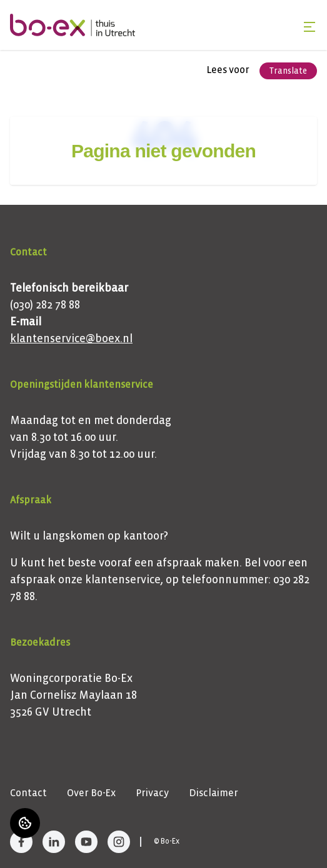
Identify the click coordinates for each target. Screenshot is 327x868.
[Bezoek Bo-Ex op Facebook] (21, 842)
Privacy (152, 793)
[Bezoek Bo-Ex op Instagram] (119, 842)
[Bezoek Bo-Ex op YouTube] (86, 842)
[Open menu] (309, 27)
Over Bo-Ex (91, 793)
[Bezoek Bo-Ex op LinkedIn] (54, 842)
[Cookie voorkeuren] (25, 823)
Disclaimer (214, 793)
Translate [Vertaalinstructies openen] (288, 71)
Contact (28, 793)
